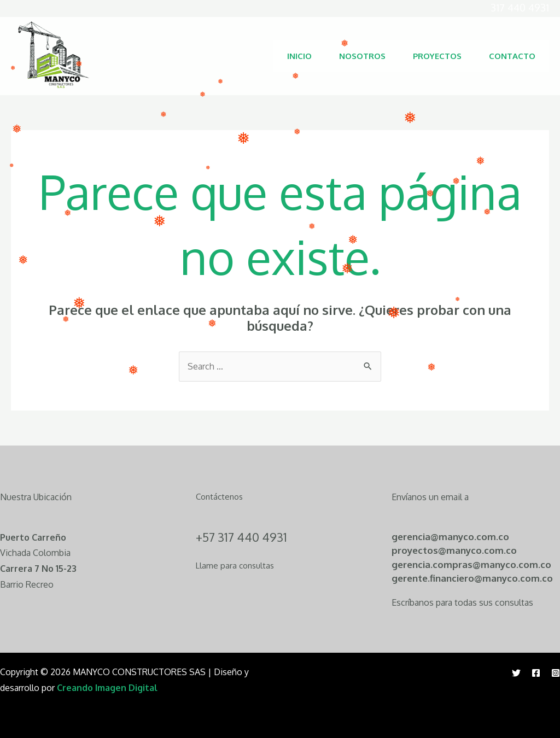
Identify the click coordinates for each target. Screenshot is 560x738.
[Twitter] (516, 673)
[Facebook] (536, 673)
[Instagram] (556, 673)
